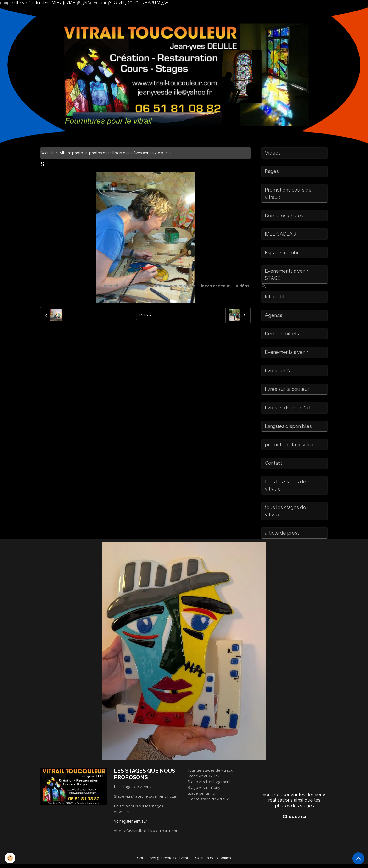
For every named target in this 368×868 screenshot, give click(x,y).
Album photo (182, 286)
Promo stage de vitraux (208, 802)
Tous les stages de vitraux (210, 773)
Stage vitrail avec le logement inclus (146, 800)
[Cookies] (10, 858)
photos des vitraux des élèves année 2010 (126, 153)
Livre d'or (133, 286)
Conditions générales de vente (164, 861)
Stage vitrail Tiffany (204, 791)
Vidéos (243, 286)
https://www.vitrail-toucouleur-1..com (147, 834)
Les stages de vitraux (133, 790)
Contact (156, 286)
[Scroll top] (358, 858)
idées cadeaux (215, 286)
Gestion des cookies (213, 861)
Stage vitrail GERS (204, 779)
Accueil (111, 286)
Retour (145, 315)
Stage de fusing (201, 796)
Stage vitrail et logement (209, 785)
